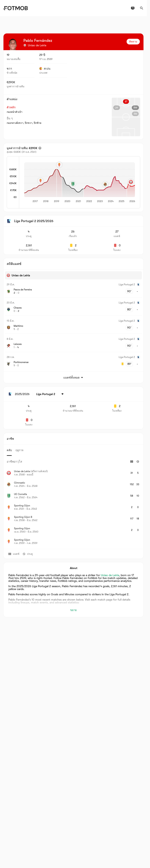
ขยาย (73, 610)
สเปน (45, 69)
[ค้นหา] (142, 8)
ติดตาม (133, 42)
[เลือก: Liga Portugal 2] (51, 394)
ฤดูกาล (19, 450)
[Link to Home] (16, 8)
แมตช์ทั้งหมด (73, 378)
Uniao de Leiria (110, 575)
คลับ (9, 450)
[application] (80, 183)
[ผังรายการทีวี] (133, 8)
